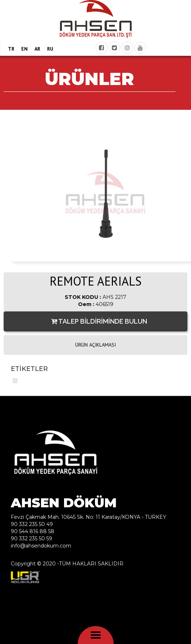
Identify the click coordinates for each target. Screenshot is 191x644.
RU (50, 49)
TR (11, 49)
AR (37, 49)
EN (24, 49)
